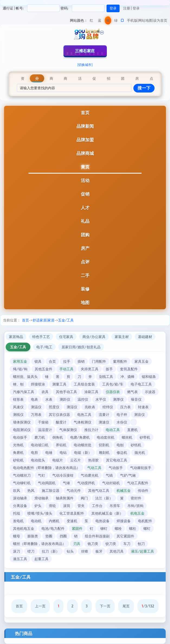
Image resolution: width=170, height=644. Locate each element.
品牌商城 (85, 153)
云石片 (76, 460)
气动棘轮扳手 (141, 468)
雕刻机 (104, 452)
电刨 (120, 445)
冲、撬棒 (127, 377)
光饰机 (18, 445)
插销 (81, 361)
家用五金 (20, 361)
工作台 (97, 506)
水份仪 (122, 422)
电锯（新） (83, 452)
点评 (85, 262)
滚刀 (17, 551)
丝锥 (85, 551)
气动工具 (94, 468)
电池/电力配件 (53, 528)
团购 (85, 235)
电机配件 (145, 521)
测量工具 (59, 384)
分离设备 (20, 506)
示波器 (150, 392)
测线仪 (18, 415)
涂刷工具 (91, 392)
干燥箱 (43, 422)
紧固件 (77, 528)
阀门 (84, 498)
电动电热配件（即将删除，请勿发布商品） (46, 468)
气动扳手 (116, 468)
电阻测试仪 (22, 430)
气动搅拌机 (86, 483)
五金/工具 (66, 320)
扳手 (109, 369)
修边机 (122, 452)
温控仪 (83, 399)
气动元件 (74, 490)
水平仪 (101, 399)
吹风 (17, 490)
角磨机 (18, 452)
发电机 (18, 521)
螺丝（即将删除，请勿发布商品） (39, 544)
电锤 (49, 452)
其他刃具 (117, 551)
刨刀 (141, 544)
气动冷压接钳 (63, 475)
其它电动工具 (117, 460)
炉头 (38, 506)
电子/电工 (44, 347)
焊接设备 (124, 521)
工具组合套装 (84, 384)
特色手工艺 (41, 337)
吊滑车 (115, 506)
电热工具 (84, 415)
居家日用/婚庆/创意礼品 (81, 347)
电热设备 (102, 521)
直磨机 (132, 430)
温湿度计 (45, 430)
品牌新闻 (85, 126)
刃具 (77, 544)
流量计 (104, 415)
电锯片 (58, 460)
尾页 (126, 606)
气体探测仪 (68, 430)
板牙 (99, 551)
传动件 (143, 490)
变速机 (72, 521)
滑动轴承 (41, 498)
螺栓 (118, 528)
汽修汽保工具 (24, 392)
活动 (85, 180)
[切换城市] (85, 65)
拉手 (67, 361)
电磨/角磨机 (80, 437)
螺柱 (133, 528)
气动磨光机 (90, 475)
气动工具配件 (138, 483)
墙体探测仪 (22, 422)
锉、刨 (18, 384)
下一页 (105, 606)
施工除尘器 (51, 490)
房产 (85, 248)
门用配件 (99, 361)
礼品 (85, 221)
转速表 (143, 407)
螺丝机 (127, 437)
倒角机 (58, 437)
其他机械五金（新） (107, 513)
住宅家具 (66, 337)
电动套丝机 (106, 437)
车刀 (127, 544)
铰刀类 (111, 544)
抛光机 (140, 452)
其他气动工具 (99, 490)
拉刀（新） (51, 551)
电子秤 (122, 415)
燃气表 (132, 392)
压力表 (125, 407)
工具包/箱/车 (113, 384)
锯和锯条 (149, 377)
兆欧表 (90, 407)
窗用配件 (120, 361)
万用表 (36, 415)
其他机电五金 (24, 528)
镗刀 (31, 551)
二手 (85, 275)
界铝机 (61, 445)
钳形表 (18, 399)
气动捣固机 (47, 483)
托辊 (17, 513)
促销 (85, 194)
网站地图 (145, 20)
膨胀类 (33, 536)
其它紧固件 (125, 536)
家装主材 (122, 337)
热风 (31, 490)
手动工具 (66, 369)
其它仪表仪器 (59, 415)
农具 (45, 392)
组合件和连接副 (97, 536)
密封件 (136, 498)
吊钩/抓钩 (135, 506)
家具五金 (142, 361)
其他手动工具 (66, 392)
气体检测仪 (83, 422)
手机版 (132, 20)
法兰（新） (104, 498)
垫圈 (49, 536)
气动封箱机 (111, 483)
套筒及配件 (129, 369)
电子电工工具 (141, 384)
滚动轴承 (20, 498)
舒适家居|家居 (44, 320)
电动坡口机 (40, 445)
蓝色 (100, 21)
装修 (85, 289)
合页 (52, 361)
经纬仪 (108, 407)
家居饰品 (16, 337)
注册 (127, 8)
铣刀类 (93, 544)
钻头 (70, 551)
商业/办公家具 (94, 337)
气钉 (41, 475)
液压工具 (20, 559)
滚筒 (67, 506)
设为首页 (160, 20)
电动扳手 (20, 437)
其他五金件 (44, 369)
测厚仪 (118, 399)
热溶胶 (93, 460)
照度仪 (54, 407)
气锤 (66, 483)
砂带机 (145, 437)
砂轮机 (18, 460)
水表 (49, 399)
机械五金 (124, 490)
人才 (85, 207)
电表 (34, 399)
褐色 (108, 21)
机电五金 (137, 513)
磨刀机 (40, 437)
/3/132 (148, 606)
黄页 (85, 167)
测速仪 (104, 422)
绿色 (116, 21)
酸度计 (61, 422)
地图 (85, 302)
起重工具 (41, 559)
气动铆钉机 (22, 483)
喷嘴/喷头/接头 (40, 513)
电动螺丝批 (83, 445)
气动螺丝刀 (22, 475)
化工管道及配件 (72, 513)
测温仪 (36, 407)
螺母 (17, 536)
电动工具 (113, 430)
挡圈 (63, 536)
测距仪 (65, 399)
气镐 (109, 475)
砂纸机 (136, 445)
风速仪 (18, 407)
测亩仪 (139, 415)
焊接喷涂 (38, 384)
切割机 (104, 445)
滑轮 (52, 506)
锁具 (38, 361)
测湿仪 (72, 407)
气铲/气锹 (128, 475)
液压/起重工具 (142, 551)
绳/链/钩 (20, 369)
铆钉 (104, 528)
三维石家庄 (85, 51)
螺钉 (147, 528)
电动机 (36, 521)
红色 (92, 21)
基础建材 (145, 337)
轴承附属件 (65, 498)
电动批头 (38, 460)
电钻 (63, 452)
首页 (85, 112)
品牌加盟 (85, 140)
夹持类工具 (90, 369)
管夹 (81, 506)
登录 (136, 8)
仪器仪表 (113, 392)
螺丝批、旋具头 (25, 377)
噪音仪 (136, 399)
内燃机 (54, 521)
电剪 (34, 452)
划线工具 (106, 377)
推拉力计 (91, 430)
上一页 (40, 606)
